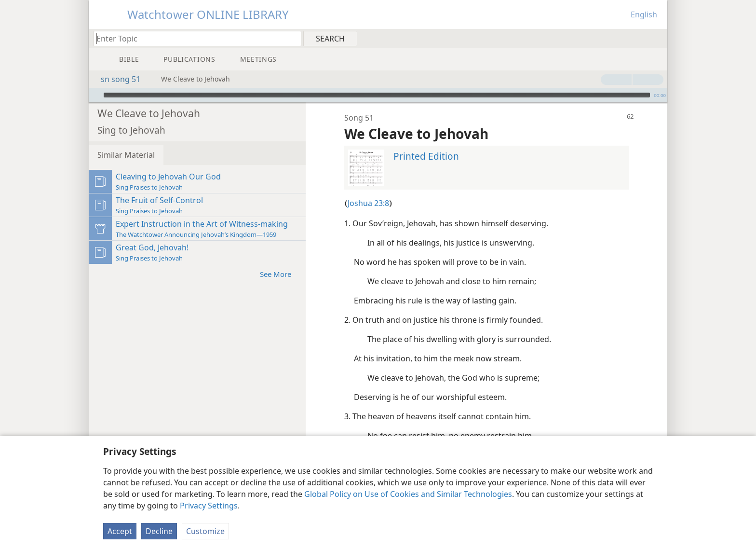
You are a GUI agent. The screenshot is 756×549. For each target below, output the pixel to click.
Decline (159, 531)
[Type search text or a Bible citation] (193, 38)
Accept (120, 531)
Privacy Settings (209, 506)
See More (280, 259)
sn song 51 (116, 79)
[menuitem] (656, 38)
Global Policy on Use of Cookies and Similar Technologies (408, 494)
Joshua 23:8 (368, 189)
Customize (205, 531)
